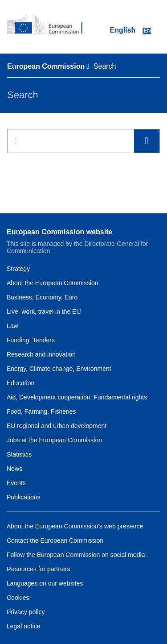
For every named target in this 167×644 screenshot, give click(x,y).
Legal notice (24, 626)
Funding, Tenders (31, 340)
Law (12, 326)
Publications (24, 497)
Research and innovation (41, 354)
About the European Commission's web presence (75, 526)
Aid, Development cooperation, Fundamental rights (77, 397)
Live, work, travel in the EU (44, 312)
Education (20, 383)
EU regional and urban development (57, 426)
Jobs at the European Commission (54, 440)
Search (147, 141)
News (14, 469)
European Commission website (59, 232)
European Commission (46, 66)
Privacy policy (26, 612)
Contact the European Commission (55, 540)
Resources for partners (38, 569)
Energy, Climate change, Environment (59, 369)
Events (16, 483)
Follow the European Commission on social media (76, 555)
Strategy (18, 269)
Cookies (18, 598)
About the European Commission (52, 283)
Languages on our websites (45, 583)
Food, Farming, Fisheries (41, 411)
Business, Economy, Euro (42, 297)
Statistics (19, 454)
